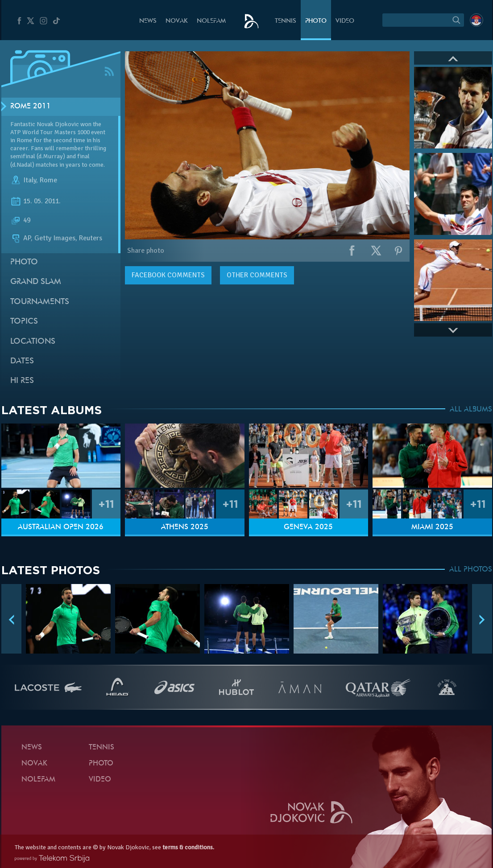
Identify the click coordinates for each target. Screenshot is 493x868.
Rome (48, 180)
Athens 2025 (185, 527)
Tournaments (40, 302)
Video (345, 21)
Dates (22, 361)
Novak (177, 21)
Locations (33, 342)
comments (168, 275)
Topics (24, 322)
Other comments (257, 275)
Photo (316, 21)
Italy (30, 180)
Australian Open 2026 (61, 527)
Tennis (286, 21)
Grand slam (36, 282)
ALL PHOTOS (471, 570)
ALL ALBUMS (471, 410)
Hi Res (22, 381)
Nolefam (211, 21)
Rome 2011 (31, 107)
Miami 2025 (432, 527)
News (148, 21)
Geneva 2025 (308, 527)
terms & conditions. (188, 847)
